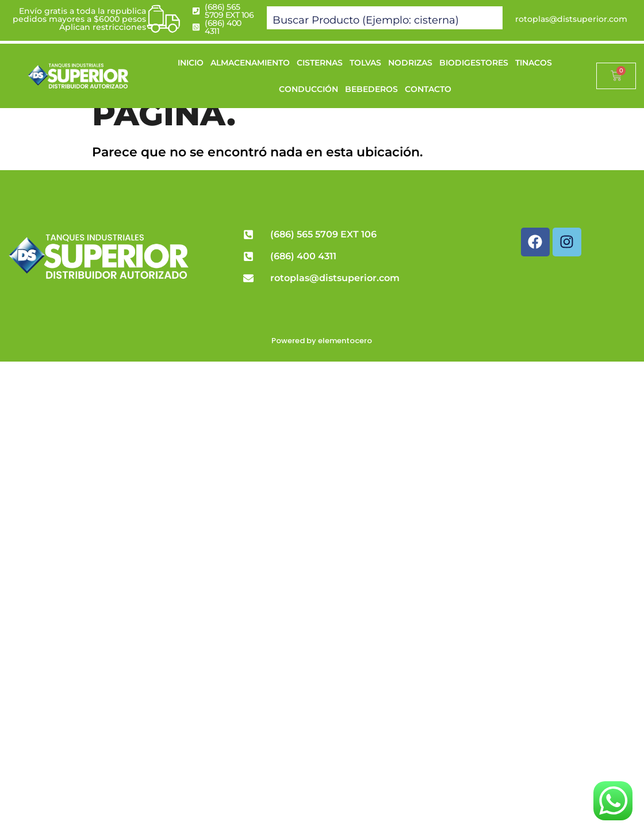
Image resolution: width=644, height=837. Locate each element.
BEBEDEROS (371, 89)
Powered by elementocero (322, 341)
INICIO (191, 63)
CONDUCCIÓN (308, 89)
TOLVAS (365, 63)
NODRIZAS (410, 63)
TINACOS (534, 63)
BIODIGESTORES (474, 63)
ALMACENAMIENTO (250, 63)
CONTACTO (428, 89)
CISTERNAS (320, 63)
